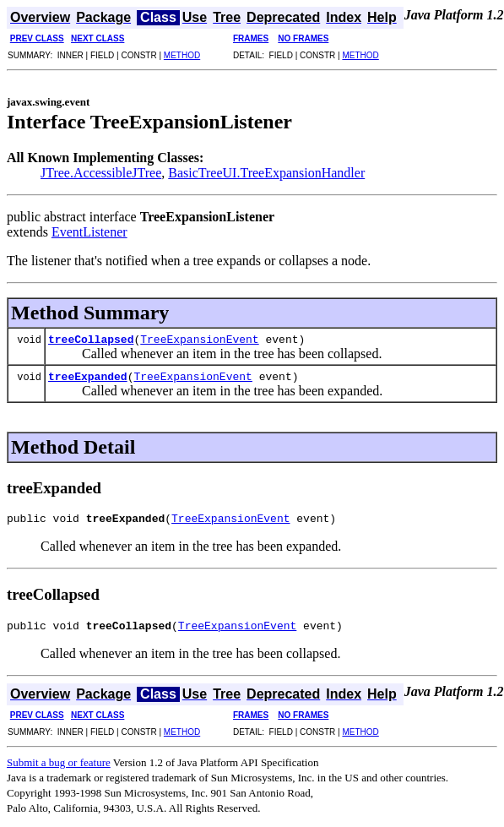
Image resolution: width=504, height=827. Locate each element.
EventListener (89, 232)
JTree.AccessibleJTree (101, 173)
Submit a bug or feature (59, 767)
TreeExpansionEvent (199, 339)
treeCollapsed (91, 339)
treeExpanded (88, 376)
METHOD (182, 55)
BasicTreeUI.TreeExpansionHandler (266, 173)
